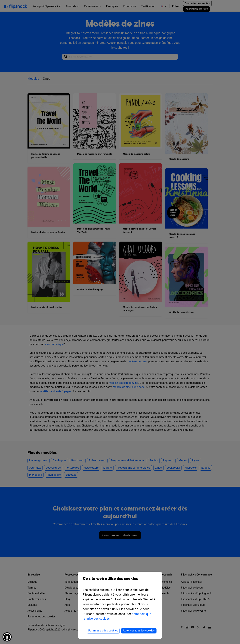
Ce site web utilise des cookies (120, 581)
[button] (7, 637)
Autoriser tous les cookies (139, 631)
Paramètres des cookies (103, 631)
